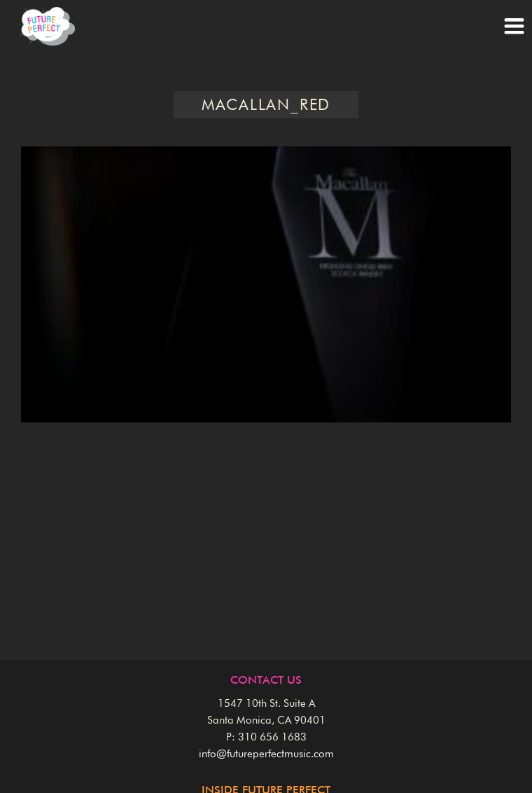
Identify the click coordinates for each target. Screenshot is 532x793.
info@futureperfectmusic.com (266, 754)
